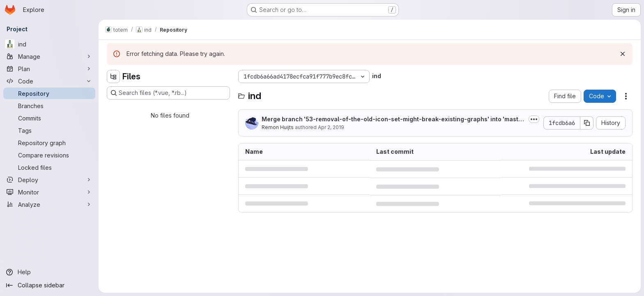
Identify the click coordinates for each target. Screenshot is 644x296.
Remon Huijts (278, 127)
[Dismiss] (623, 54)
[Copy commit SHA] (587, 123)
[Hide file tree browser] (113, 76)
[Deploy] (49, 180)
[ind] (49, 44)
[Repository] (49, 93)
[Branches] (49, 106)
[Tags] (49, 130)
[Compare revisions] (49, 155)
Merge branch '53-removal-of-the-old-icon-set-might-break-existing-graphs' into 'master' (392, 119)
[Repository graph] (49, 143)
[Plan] (49, 69)
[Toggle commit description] (534, 119)
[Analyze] (49, 204)
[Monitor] (49, 192)
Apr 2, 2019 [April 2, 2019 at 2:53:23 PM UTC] (331, 127)
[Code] (49, 81)
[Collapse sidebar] (49, 285)
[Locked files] (49, 167)
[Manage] (49, 56)
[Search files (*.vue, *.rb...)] (168, 93)
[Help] (49, 272)
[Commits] (49, 118)
